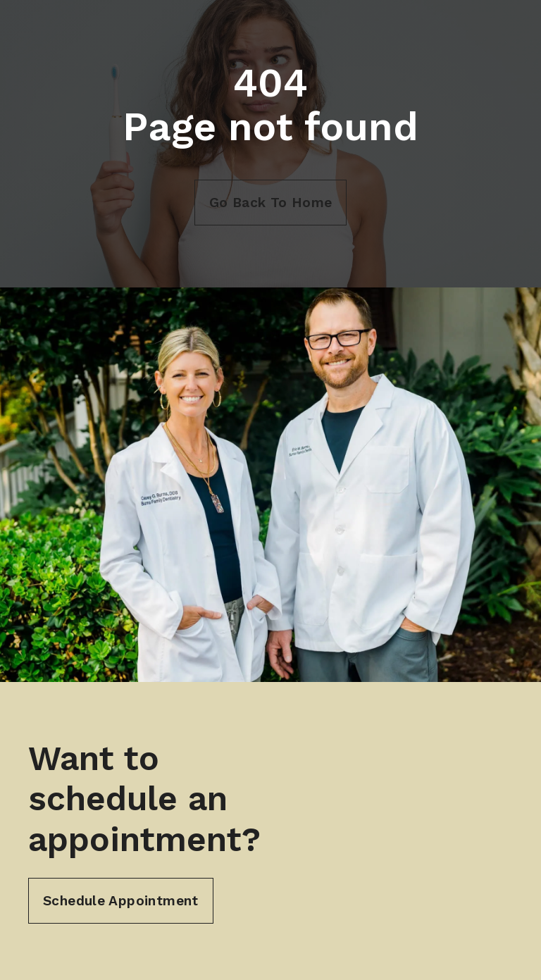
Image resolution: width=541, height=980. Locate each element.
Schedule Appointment (121, 901)
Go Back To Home (271, 203)
